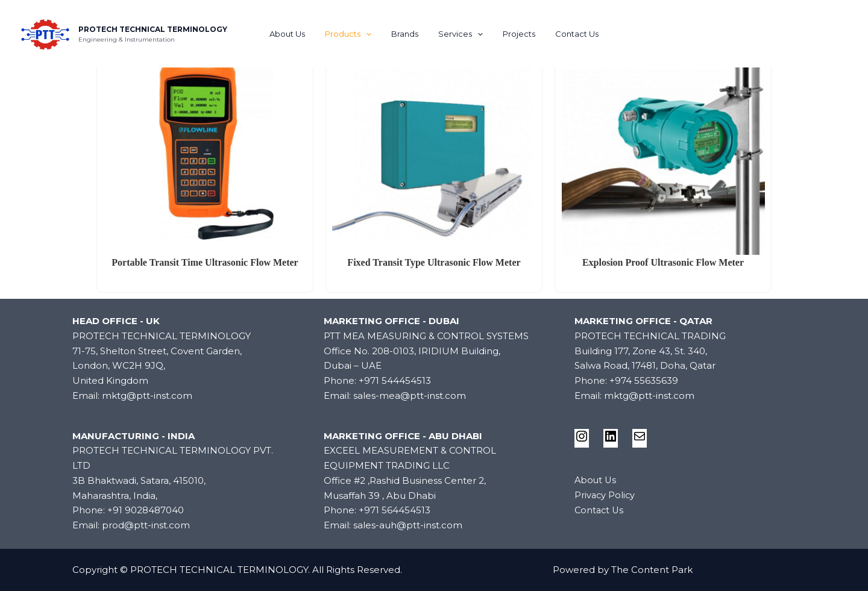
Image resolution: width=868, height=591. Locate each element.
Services (459, 34)
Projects (512, 34)
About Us (298, 34)
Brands (407, 34)
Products (355, 34)
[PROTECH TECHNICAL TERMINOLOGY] (45, 33)
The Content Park (652, 570)
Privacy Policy (605, 495)
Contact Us (566, 34)
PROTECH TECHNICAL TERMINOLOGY (153, 29)
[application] (373, 34)
